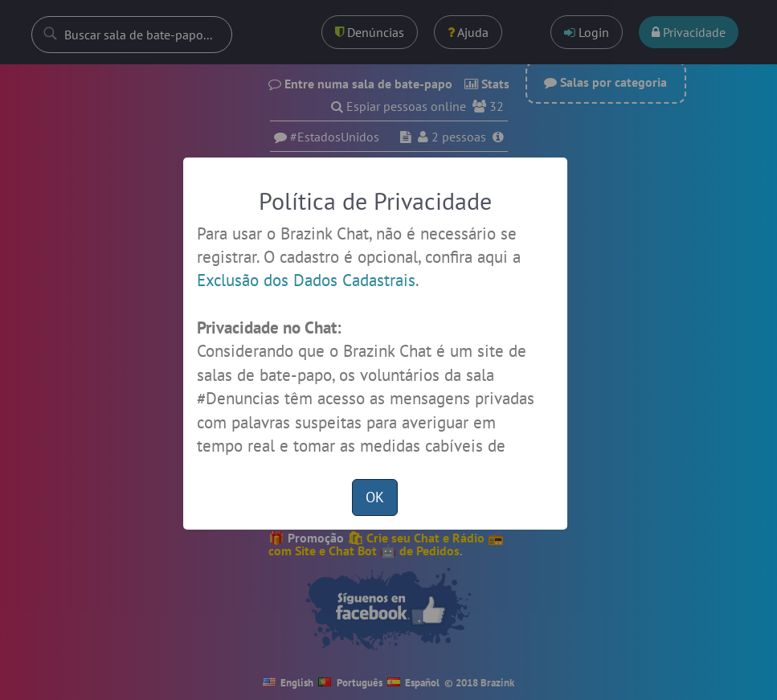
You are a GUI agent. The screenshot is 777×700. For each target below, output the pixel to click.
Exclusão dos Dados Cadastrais (306, 280)
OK (375, 497)
